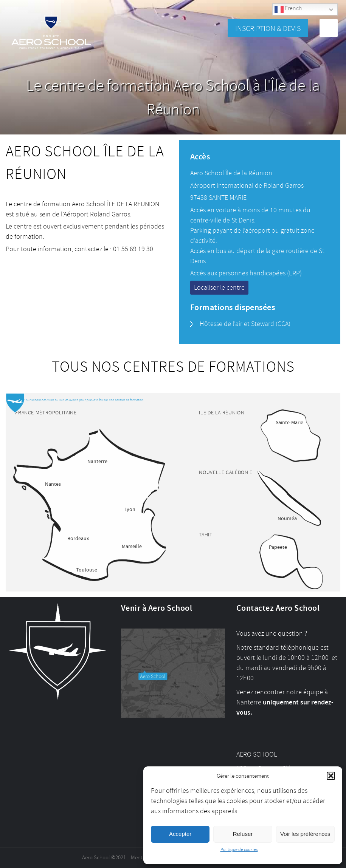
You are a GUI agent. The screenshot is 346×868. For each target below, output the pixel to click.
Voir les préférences (305, 834)
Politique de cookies (239, 850)
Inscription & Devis (268, 29)
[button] (331, 776)
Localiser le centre (219, 287)
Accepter (180, 834)
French (288, 9)
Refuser (243, 834)
